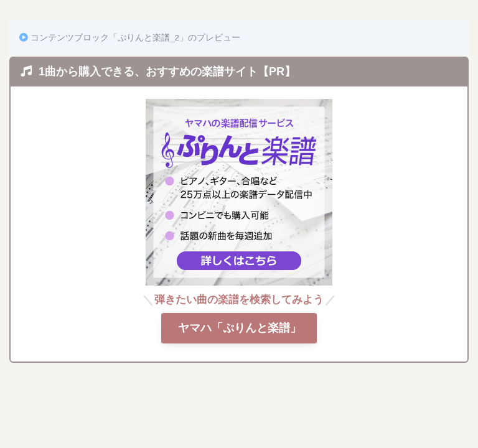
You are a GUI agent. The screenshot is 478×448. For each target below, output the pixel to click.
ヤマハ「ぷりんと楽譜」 (239, 328)
